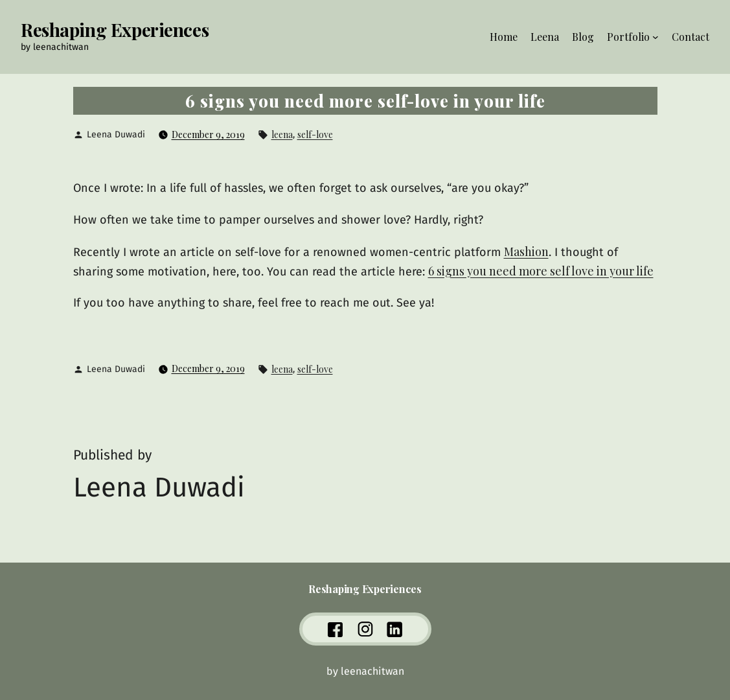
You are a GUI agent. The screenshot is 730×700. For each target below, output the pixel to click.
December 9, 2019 (208, 134)
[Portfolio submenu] (656, 37)
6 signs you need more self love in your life (541, 271)
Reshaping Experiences (115, 29)
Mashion (526, 251)
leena (282, 134)
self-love (315, 134)
